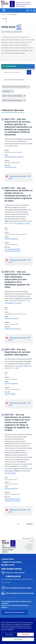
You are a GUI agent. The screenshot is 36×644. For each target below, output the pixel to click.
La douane (8, 14)
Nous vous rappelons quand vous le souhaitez (19, 588)
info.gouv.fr (30, 544)
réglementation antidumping (13, 251)
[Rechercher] (29, 72)
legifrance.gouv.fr (29, 547)
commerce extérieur (10, 394)
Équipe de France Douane (11, 562)
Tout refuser (25, 634)
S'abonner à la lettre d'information (14, 612)
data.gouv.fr (30, 549)
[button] (3, 19)
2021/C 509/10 (24, 366)
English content (8, 565)
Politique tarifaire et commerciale (14, 157)
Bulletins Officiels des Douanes (14, 80)
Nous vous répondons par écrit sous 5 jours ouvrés (20, 593)
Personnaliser (9, 634)
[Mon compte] (34, 10)
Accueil (3, 14)
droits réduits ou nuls (11, 167)
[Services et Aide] (28, 10)
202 (6, 471)
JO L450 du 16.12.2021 (13, 303)
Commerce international (11, 239)
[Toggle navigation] (4, 10)
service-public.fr (29, 546)
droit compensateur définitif (12, 249)
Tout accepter (18, 639)
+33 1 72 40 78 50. (6, 582)
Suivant (29, 524)
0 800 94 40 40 (13, 576)
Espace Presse (8, 559)
